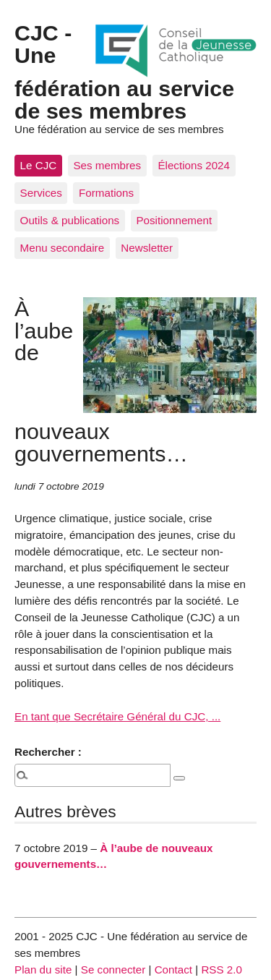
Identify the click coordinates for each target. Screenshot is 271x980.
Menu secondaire (63, 248)
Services (41, 193)
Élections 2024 (194, 165)
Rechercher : (48, 752)
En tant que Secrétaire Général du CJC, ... (117, 716)
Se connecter (113, 970)
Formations (106, 193)
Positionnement (174, 220)
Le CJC (39, 165)
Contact (173, 970)
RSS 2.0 (221, 970)
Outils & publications (70, 220)
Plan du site (43, 970)
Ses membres (107, 165)
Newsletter (147, 248)
